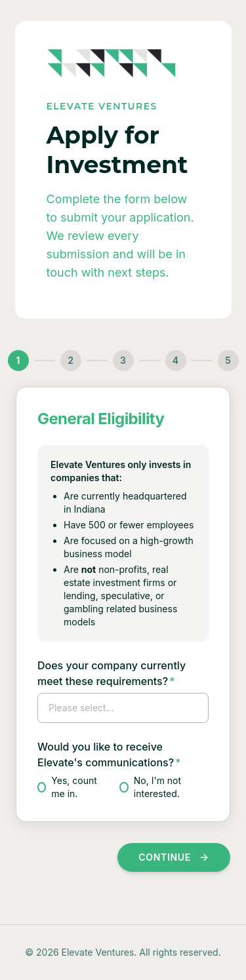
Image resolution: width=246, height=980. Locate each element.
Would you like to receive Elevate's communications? (109, 755)
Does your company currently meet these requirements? (112, 673)
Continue (174, 857)
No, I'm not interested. (150, 787)
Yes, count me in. (67, 787)
